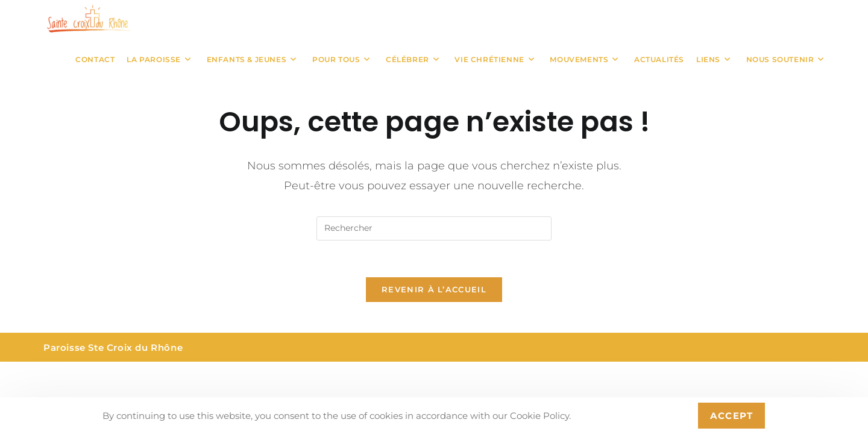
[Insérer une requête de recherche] (434, 228)
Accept (731, 416)
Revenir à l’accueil (434, 289)
